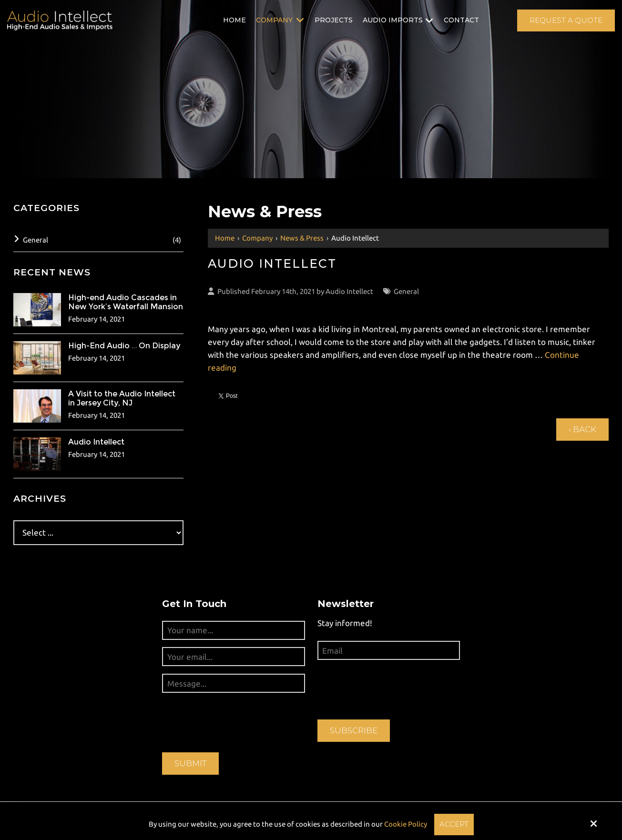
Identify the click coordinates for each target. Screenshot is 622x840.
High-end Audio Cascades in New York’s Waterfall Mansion (126, 302)
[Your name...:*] (233, 630)
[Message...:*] (233, 683)
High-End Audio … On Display (124, 346)
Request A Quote (566, 20)
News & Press (302, 238)
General (406, 291)
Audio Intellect (349, 291)
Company (257, 238)
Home (225, 238)
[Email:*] (389, 650)
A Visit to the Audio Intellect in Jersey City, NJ (122, 398)
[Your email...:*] (233, 657)
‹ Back (582, 429)
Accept (454, 824)
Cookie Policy (406, 824)
